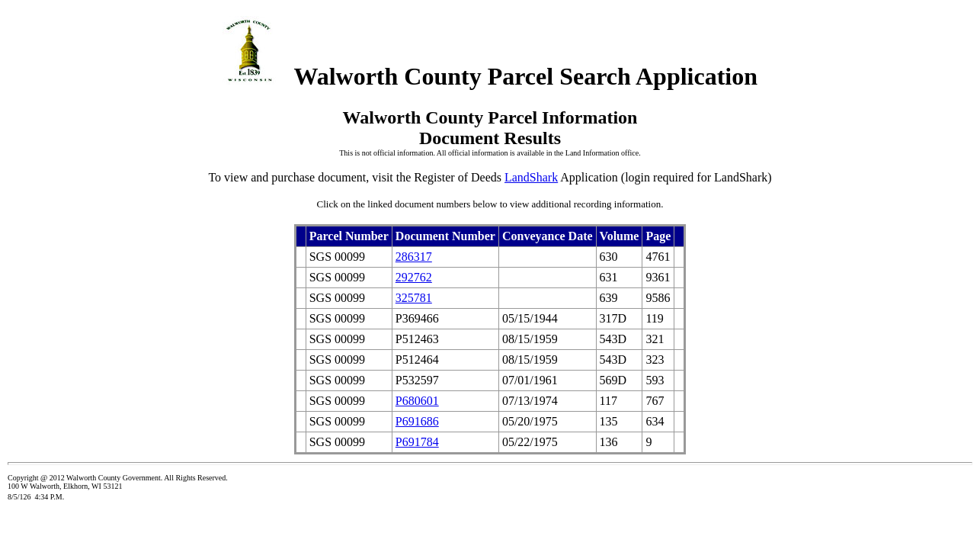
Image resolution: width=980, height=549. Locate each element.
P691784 (417, 442)
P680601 (417, 401)
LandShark (531, 177)
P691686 (417, 421)
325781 (414, 298)
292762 (414, 277)
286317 (414, 257)
